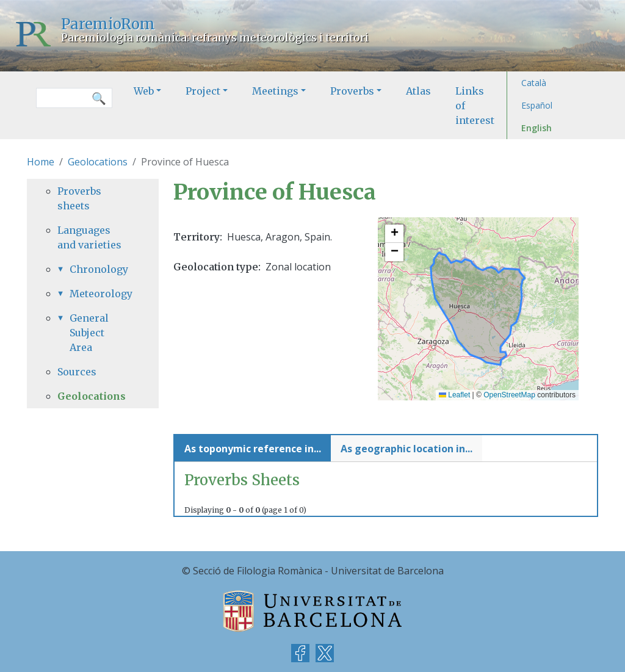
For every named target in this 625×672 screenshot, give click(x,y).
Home (41, 162)
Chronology (99, 269)
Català (534, 83)
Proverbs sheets (79, 198)
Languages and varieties (89, 237)
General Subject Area (89, 333)
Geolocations (98, 162)
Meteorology (99, 294)
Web (144, 91)
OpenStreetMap (509, 395)
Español (537, 105)
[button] (394, 234)
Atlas (418, 91)
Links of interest (475, 106)
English (536, 128)
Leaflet (454, 395)
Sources (77, 372)
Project (203, 91)
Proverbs (352, 91)
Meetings (275, 91)
